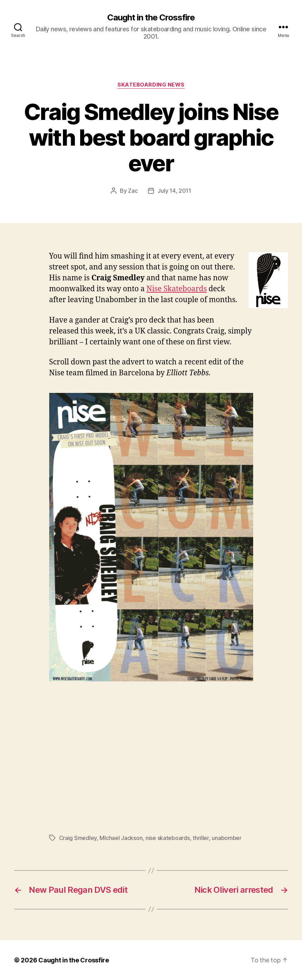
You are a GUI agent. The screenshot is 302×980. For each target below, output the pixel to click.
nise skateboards (168, 838)
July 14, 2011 (174, 191)
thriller (201, 838)
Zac (133, 191)
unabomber (227, 838)
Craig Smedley (78, 838)
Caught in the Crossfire (151, 18)
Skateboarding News (151, 85)
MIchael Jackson (121, 838)
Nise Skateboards (177, 289)
